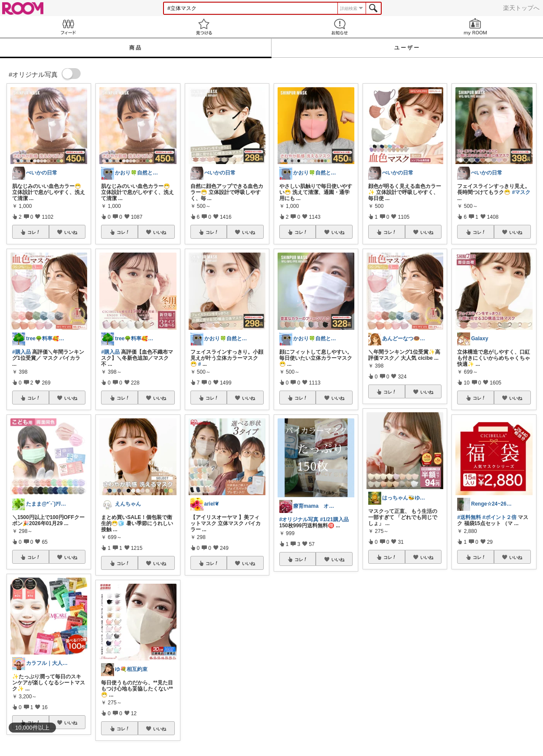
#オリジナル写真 (299, 519)
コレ (34, 232)
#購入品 (21, 352)
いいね (71, 232)
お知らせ (339, 27)
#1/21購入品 (334, 519)
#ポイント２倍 (499, 517)
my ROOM (475, 27)
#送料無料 (469, 517)
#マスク (522, 192)
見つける (204, 27)
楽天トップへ (521, 8)
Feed (68, 27)
